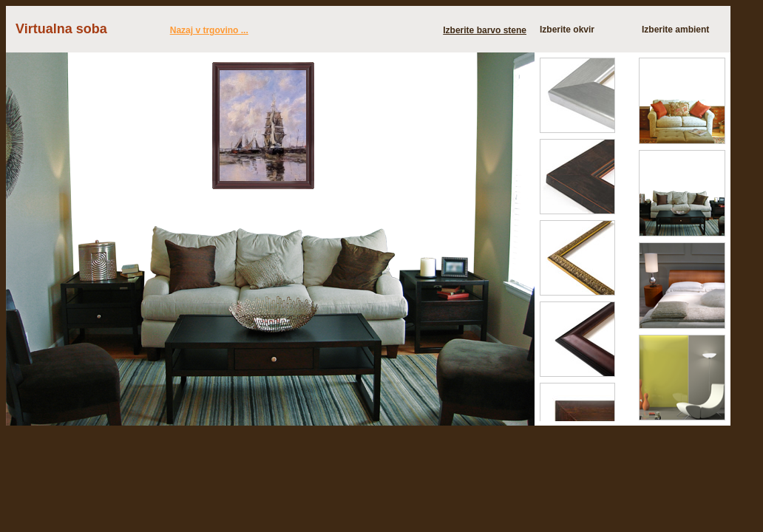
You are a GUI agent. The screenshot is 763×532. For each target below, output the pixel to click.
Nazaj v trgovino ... (209, 30)
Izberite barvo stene (485, 30)
